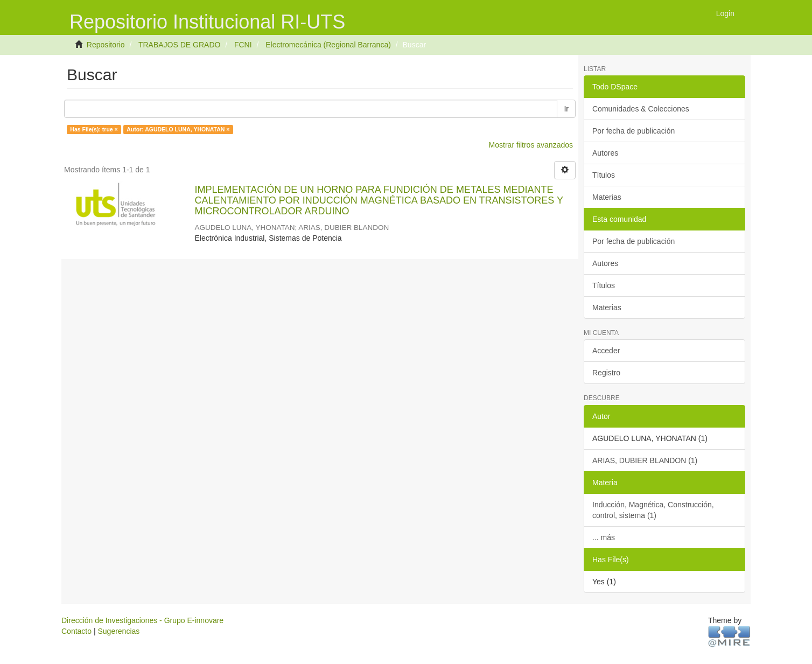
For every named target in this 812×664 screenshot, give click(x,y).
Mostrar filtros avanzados (531, 145)
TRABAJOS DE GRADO (179, 45)
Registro (606, 373)
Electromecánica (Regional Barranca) (328, 45)
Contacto (76, 631)
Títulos (604, 175)
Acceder (606, 351)
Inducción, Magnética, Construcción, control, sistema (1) (653, 510)
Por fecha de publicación (633, 131)
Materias (607, 197)
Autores (605, 153)
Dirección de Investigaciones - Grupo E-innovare (142, 620)
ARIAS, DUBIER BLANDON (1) (645, 460)
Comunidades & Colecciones (641, 109)
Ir (566, 109)
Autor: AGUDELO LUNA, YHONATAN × (178, 129)
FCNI (243, 45)
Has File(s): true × (94, 129)
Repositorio (106, 45)
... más (604, 537)
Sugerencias (118, 631)
